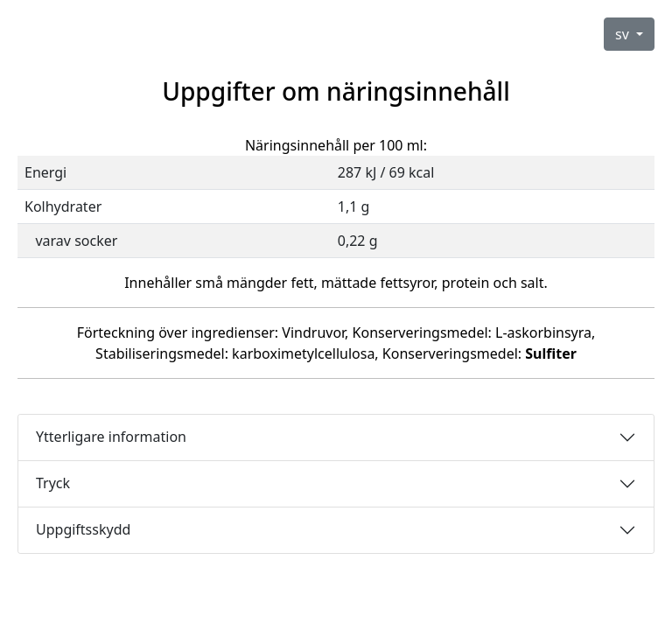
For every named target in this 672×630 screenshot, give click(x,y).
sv (624, 34)
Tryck (53, 483)
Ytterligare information (111, 437)
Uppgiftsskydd (83, 529)
